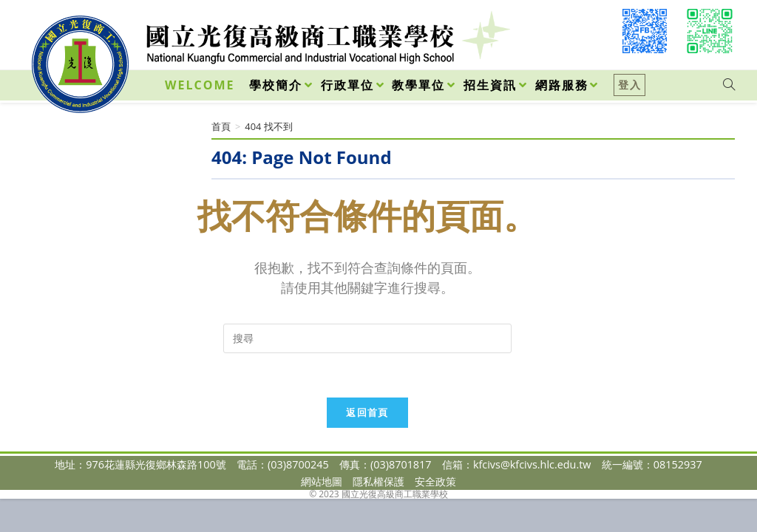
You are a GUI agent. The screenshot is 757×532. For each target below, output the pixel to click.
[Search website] (729, 85)
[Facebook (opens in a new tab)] (645, 31)
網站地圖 (322, 481)
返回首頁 (367, 412)
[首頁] (221, 126)
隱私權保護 (378, 481)
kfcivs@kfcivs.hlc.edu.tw (532, 464)
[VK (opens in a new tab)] (710, 31)
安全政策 (435, 481)
